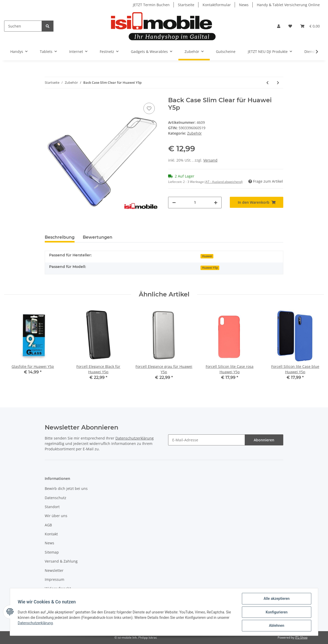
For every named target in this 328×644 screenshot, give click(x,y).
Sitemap (52, 552)
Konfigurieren (276, 612)
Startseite (186, 5)
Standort (52, 507)
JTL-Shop (301, 637)
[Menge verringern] (174, 203)
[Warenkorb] (310, 26)
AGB (48, 525)
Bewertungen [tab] (98, 237)
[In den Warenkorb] (257, 202)
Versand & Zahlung (61, 561)
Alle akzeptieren (276, 599)
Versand (210, 160)
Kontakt (51, 534)
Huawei (207, 256)
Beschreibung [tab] (60, 237)
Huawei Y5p (210, 268)
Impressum (54, 579)
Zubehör (194, 133)
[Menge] (195, 203)
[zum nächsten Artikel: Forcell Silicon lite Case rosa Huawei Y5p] (278, 83)
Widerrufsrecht (58, 588)
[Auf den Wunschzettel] (149, 108)
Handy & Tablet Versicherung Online (288, 5)
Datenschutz (56, 498)
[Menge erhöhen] (216, 203)
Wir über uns (56, 516)
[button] (279, 26)
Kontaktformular (217, 5)
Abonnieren (264, 440)
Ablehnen (276, 626)
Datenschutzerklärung (135, 438)
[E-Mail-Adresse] (207, 440)
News (244, 5)
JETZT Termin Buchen (151, 5)
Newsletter (54, 570)
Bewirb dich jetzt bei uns (66, 488)
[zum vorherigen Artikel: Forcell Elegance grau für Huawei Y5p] (267, 83)
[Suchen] (23, 26)
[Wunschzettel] (290, 26)
